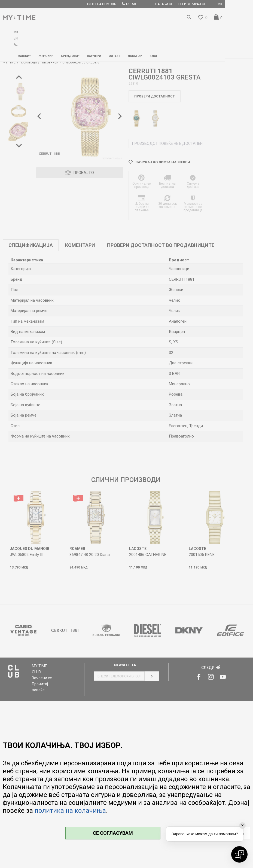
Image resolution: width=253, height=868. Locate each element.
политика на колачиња (70, 811)
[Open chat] (239, 854)
